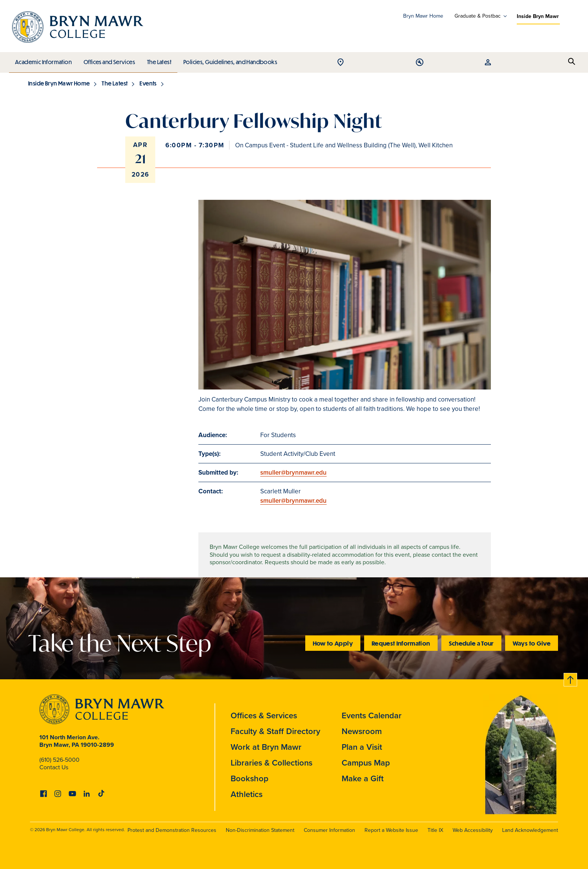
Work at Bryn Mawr (266, 747)
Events (148, 83)
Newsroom (362, 731)
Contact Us (54, 767)
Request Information (401, 643)
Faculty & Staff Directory (275, 731)
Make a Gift (363, 778)
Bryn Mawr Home (423, 16)
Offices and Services (108, 60)
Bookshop (250, 778)
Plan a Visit (362, 747)
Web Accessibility (473, 830)
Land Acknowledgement (530, 830)
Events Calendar (372, 715)
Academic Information (43, 60)
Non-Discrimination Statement (260, 830)
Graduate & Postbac (478, 16)
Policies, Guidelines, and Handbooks (228, 60)
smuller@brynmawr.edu (293, 472)
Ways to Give (532, 643)
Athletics (247, 794)
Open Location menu (519, 63)
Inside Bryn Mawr (538, 16)
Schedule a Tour (471, 643)
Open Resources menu (555, 63)
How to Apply (333, 643)
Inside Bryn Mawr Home (59, 83)
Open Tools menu (537, 63)
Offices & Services (264, 715)
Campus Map (366, 763)
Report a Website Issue (391, 830)
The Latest (157, 60)
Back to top (570, 678)
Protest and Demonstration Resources (172, 830)
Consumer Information (329, 830)
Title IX (435, 830)
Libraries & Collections (271, 763)
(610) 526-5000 (59, 760)
